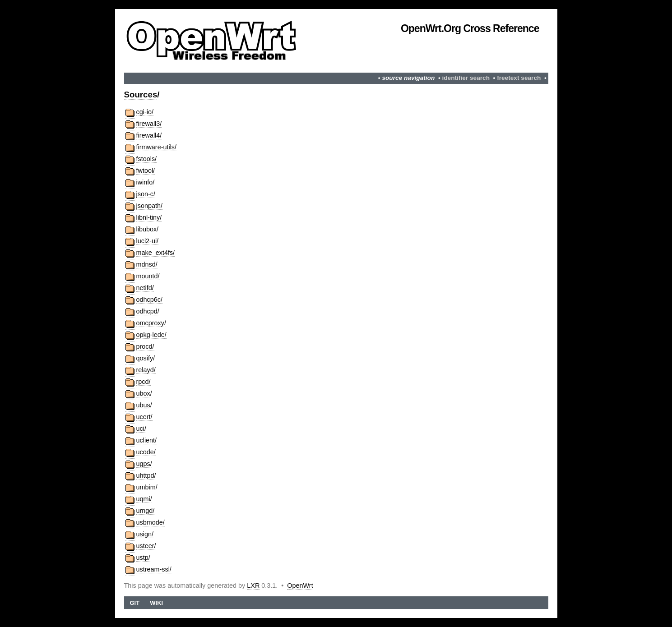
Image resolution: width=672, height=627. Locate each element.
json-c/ (146, 194)
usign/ (145, 534)
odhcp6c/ (149, 300)
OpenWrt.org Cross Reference (470, 28)
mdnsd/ (147, 264)
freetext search (519, 78)
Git (134, 603)
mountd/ (148, 276)
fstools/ (147, 159)
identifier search (466, 78)
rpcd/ (144, 382)
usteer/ (146, 546)
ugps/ (144, 464)
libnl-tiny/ (149, 217)
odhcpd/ (148, 311)
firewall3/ (149, 124)
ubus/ (144, 405)
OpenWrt (300, 586)
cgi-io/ (145, 112)
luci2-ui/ (148, 241)
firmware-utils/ (157, 147)
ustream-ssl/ (154, 569)
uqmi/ (144, 499)
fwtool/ (146, 171)
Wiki (156, 603)
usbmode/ (151, 522)
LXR (253, 586)
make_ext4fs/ (156, 253)
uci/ (141, 429)
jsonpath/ (149, 206)
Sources (141, 95)
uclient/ (147, 440)
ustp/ (143, 558)
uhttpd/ (146, 475)
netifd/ (145, 288)
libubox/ (148, 229)
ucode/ (146, 452)
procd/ (145, 346)
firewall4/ (149, 135)
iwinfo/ (146, 182)
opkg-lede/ (151, 335)
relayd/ (146, 370)
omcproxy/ (151, 323)
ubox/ (144, 393)
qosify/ (146, 358)
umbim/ (147, 487)
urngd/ (146, 511)
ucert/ (144, 417)
